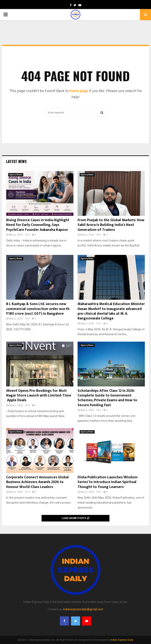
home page (79, 91)
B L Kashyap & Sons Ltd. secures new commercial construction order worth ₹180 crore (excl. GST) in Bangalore (38, 309)
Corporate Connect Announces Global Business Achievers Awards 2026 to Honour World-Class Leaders (37, 482)
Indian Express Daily (122, 640)
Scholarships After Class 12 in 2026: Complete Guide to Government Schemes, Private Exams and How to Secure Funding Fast (107, 398)
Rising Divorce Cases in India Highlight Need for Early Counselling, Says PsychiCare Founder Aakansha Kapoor (38, 225)
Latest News (16, 161)
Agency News (16, 175)
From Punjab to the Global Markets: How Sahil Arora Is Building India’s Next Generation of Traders (111, 225)
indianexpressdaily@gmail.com (83, 609)
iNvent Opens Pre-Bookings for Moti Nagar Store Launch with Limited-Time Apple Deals (39, 396)
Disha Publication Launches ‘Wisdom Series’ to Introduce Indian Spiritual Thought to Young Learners (108, 482)
